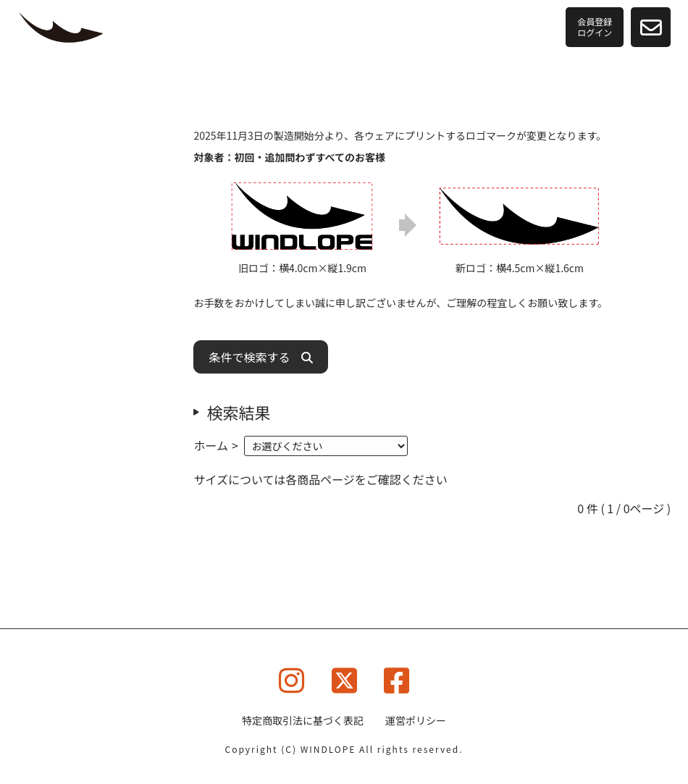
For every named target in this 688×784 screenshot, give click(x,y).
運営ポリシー (416, 720)
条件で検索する (261, 357)
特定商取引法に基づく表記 (303, 720)
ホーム (211, 445)
